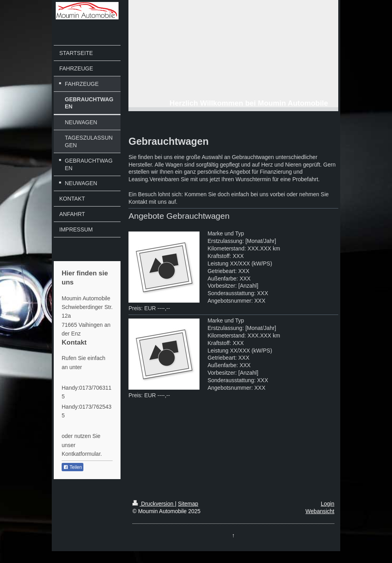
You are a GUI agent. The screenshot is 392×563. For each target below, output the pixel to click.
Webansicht (320, 511)
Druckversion (154, 504)
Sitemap (188, 504)
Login (328, 504)
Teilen (73, 467)
